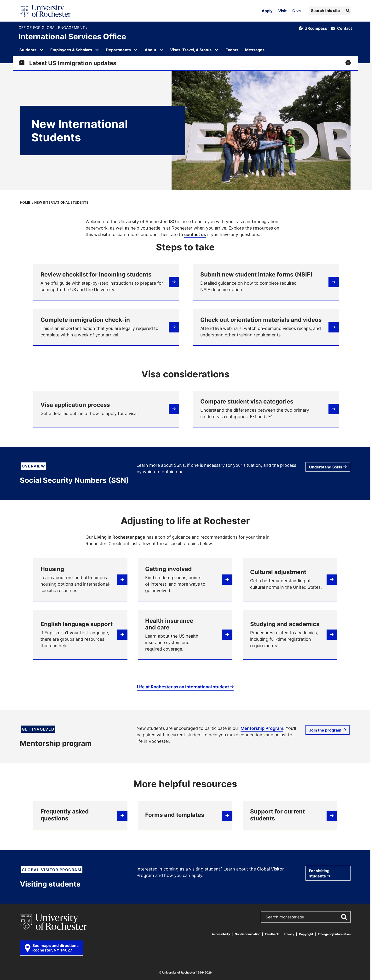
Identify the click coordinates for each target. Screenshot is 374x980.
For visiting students (319, 873)
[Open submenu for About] (161, 50)
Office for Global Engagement (52, 28)
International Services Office (72, 36)
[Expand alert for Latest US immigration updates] (185, 63)
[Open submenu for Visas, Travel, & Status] (217, 50)
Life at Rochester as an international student (183, 687)
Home (25, 202)
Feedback (272, 934)
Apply (267, 11)
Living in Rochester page (120, 537)
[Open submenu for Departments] (136, 50)
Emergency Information (334, 934)
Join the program (325, 730)
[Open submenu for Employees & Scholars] (97, 50)
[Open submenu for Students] (41, 50)
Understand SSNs (326, 467)
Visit (282, 11)
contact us (195, 234)
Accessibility (221, 934)
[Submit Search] (347, 11)
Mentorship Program (262, 728)
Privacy (289, 934)
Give (297, 11)
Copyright (306, 934)
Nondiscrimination (247, 934)
